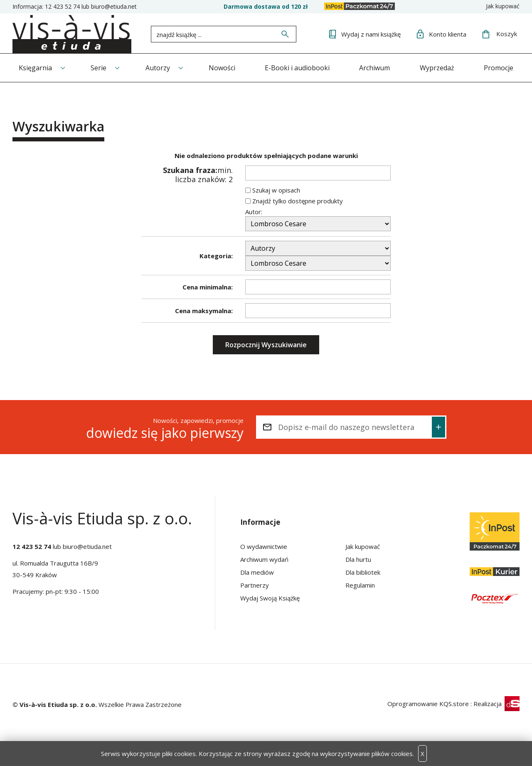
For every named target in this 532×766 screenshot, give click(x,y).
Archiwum (374, 68)
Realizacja (496, 704)
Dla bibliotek (363, 572)
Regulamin (360, 585)
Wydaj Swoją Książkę (270, 598)
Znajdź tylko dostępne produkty (298, 201)
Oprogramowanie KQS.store (428, 704)
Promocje (499, 68)
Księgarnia (35, 68)
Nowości (222, 68)
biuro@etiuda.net (114, 6)
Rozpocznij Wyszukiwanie (266, 345)
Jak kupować (503, 6)
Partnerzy (255, 585)
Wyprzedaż (437, 68)
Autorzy (158, 68)
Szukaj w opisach (276, 190)
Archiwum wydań (264, 559)
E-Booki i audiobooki (297, 68)
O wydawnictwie (264, 546)
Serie (99, 68)
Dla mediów (257, 572)
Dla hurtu (358, 559)
